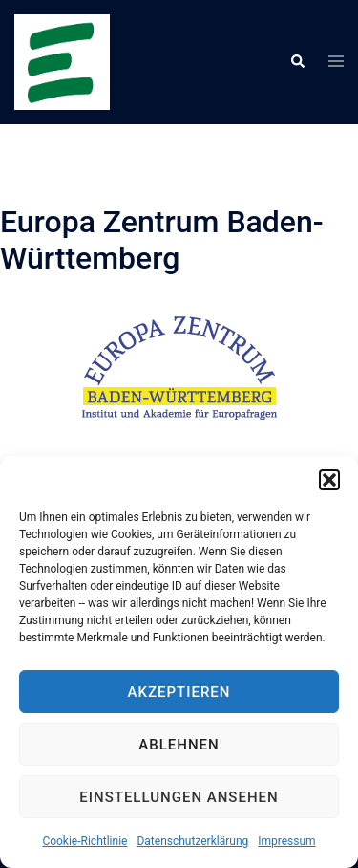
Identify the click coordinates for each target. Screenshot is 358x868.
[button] (329, 480)
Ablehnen (179, 745)
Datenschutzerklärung (192, 841)
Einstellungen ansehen (179, 797)
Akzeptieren (179, 692)
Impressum (286, 841)
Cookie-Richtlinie (84, 841)
